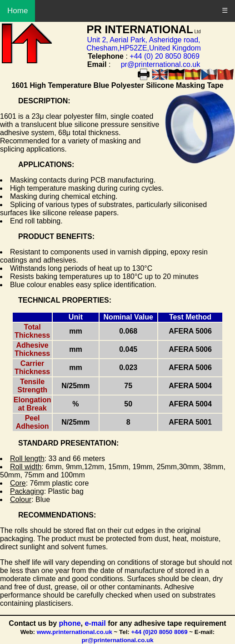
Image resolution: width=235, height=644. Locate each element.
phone (70, 623)
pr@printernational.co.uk (161, 64)
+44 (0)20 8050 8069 (160, 632)
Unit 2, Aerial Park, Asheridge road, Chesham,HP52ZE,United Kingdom (144, 44)
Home (17, 11)
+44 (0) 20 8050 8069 (164, 56)
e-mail (96, 623)
